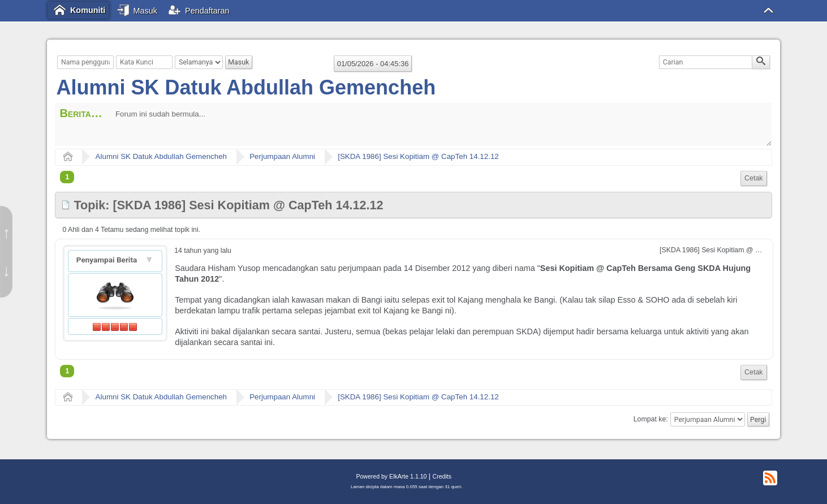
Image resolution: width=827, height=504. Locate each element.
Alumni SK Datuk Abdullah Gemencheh (246, 87)
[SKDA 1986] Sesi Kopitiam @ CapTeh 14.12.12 (418, 156)
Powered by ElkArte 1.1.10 (391, 476)
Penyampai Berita (108, 260)
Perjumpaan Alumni (282, 156)
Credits (442, 476)
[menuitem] (754, 178)
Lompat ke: (651, 420)
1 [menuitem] (67, 177)
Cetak (754, 178)
